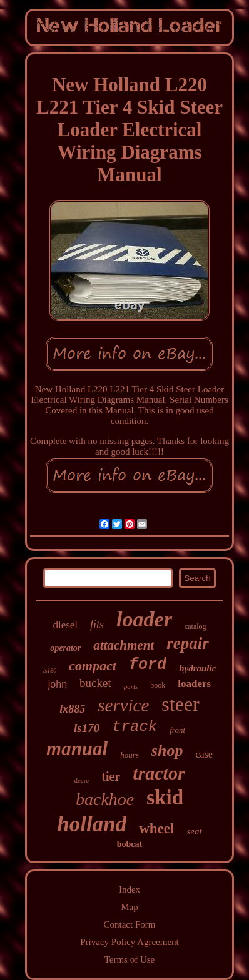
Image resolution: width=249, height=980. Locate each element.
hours (130, 755)
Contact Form (130, 924)
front (177, 730)
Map (130, 907)
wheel (156, 829)
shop (167, 750)
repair (188, 643)
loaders (194, 684)
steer (180, 704)
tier (111, 776)
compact (93, 666)
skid (165, 798)
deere (81, 780)
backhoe (105, 799)
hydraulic (197, 668)
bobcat (130, 844)
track (135, 727)
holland (92, 824)
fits (97, 625)
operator (65, 648)
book (158, 685)
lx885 (72, 709)
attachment (124, 645)
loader (144, 619)
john (58, 684)
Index (130, 889)
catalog (196, 626)
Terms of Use (130, 959)
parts (131, 686)
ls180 (50, 671)
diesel (65, 625)
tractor (159, 773)
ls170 (87, 728)
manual (77, 749)
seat (194, 831)
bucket (95, 683)
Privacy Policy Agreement (129, 942)
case (204, 754)
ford (148, 665)
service (123, 705)
